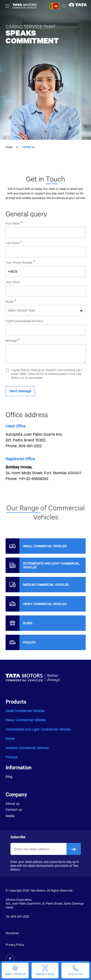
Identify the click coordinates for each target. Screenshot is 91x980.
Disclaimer (12, 933)
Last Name (12, 243)
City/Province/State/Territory (25, 321)
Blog (9, 777)
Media (10, 816)
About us (13, 803)
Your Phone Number (19, 262)
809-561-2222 (30, 446)
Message (11, 340)
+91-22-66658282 (34, 478)
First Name (13, 223)
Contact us (14, 810)
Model (10, 301)
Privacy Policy (15, 945)
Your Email (13, 282)
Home (9, 147)
